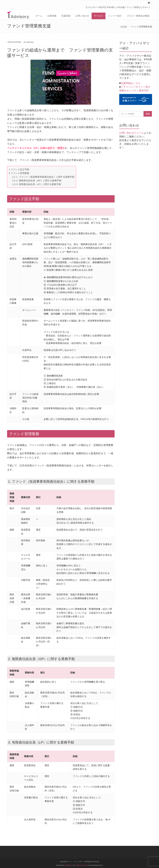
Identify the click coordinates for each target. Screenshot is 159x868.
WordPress (69, 865)
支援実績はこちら (131, 83)
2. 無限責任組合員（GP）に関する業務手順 (37, 181)
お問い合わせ (82, 16)
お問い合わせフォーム (132, 133)
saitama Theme (81, 865)
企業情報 (52, 16)
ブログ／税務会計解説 (138, 16)
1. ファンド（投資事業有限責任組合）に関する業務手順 (43, 177)
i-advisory (30, 42)
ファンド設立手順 (19, 169)
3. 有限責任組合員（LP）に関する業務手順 (37, 184)
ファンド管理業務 (19, 173)
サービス (99, 16)
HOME (124, 27)
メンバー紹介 (115, 16)
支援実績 (66, 16)
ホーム (39, 16)
